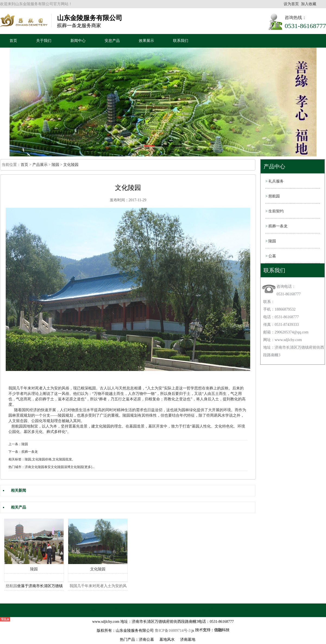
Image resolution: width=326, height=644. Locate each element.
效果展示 (146, 41)
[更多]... (89, 467)
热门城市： (17, 467)
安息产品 (112, 41)
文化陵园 (71, 165)
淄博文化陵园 (74, 467)
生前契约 (275, 211)
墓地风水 (167, 640)
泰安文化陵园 (54, 467)
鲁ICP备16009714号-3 (173, 631)
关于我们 (44, 41)
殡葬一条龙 (276, 226)
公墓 (271, 256)
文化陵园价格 (42, 459)
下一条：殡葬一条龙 (23, 452)
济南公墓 (146, 640)
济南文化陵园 (35, 467)
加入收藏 (309, 4)
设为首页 (291, 4)
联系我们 (181, 41)
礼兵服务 (275, 181)
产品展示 (40, 165)
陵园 (55, 165)
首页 (13, 41)
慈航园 (17, 426)
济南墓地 (188, 640)
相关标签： (17, 459)
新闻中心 (78, 41)
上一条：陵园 (18, 444)
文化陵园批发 (62, 459)
